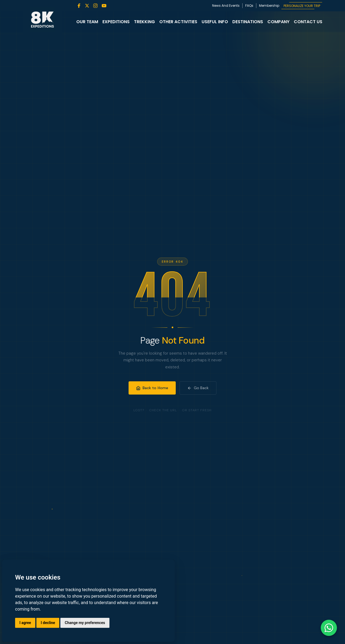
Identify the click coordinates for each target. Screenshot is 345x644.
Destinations (248, 22)
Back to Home (152, 388)
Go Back (198, 388)
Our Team (87, 22)
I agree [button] (25, 623)
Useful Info (215, 22)
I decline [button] (48, 623)
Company (278, 22)
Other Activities (178, 22)
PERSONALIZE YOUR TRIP (302, 6)
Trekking (144, 22)
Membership (269, 6)
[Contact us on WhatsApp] (329, 628)
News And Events (226, 6)
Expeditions (116, 22)
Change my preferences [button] (85, 623)
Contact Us (308, 22)
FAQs (249, 6)
